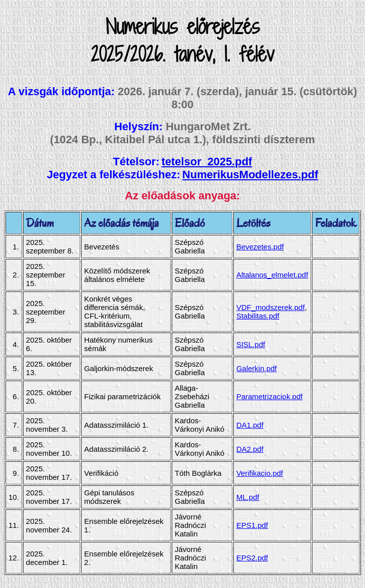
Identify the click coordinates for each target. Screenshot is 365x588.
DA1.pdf (250, 425)
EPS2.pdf (252, 558)
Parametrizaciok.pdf (270, 396)
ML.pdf (248, 497)
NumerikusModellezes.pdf (250, 175)
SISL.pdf (251, 344)
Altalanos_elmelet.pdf (272, 275)
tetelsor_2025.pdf (207, 162)
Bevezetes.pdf (260, 247)
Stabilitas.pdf (258, 316)
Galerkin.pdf (257, 368)
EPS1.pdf (252, 525)
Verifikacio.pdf (260, 473)
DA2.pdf (250, 449)
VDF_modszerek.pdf (271, 307)
